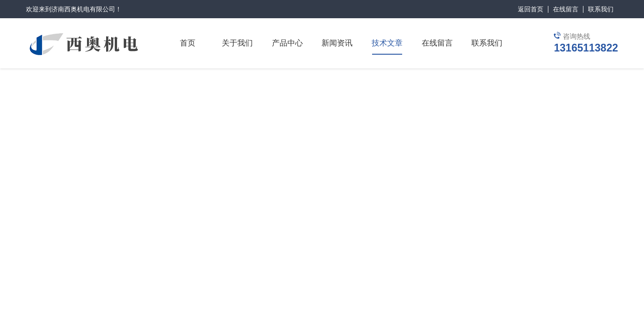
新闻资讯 (337, 43)
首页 (188, 43)
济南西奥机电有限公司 (83, 9)
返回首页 (531, 9)
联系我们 (601, 9)
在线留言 (566, 9)
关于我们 (237, 43)
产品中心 (287, 43)
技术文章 (387, 43)
